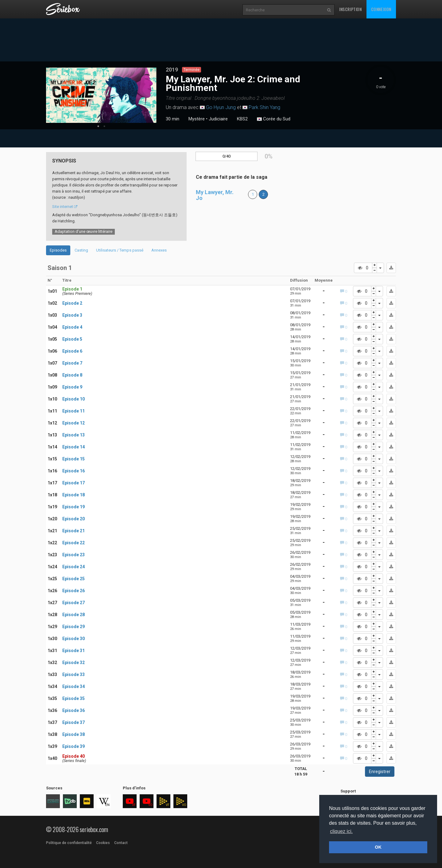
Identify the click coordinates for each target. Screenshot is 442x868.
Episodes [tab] (58, 250)
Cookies (103, 843)
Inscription (351, 9)
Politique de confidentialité (69, 843)
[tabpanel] (101, 95)
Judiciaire (218, 119)
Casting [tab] (81, 250)
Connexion (381, 9)
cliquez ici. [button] (341, 831)
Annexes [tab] (159, 250)
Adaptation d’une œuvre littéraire (83, 231)
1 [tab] (98, 126)
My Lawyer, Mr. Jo (215, 195)
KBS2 (242, 119)
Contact (121, 843)
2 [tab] (104, 126)
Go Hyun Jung (221, 107)
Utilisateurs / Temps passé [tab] (120, 250)
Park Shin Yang (264, 107)
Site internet (65, 207)
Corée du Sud (274, 119)
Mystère (197, 119)
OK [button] (378, 847)
